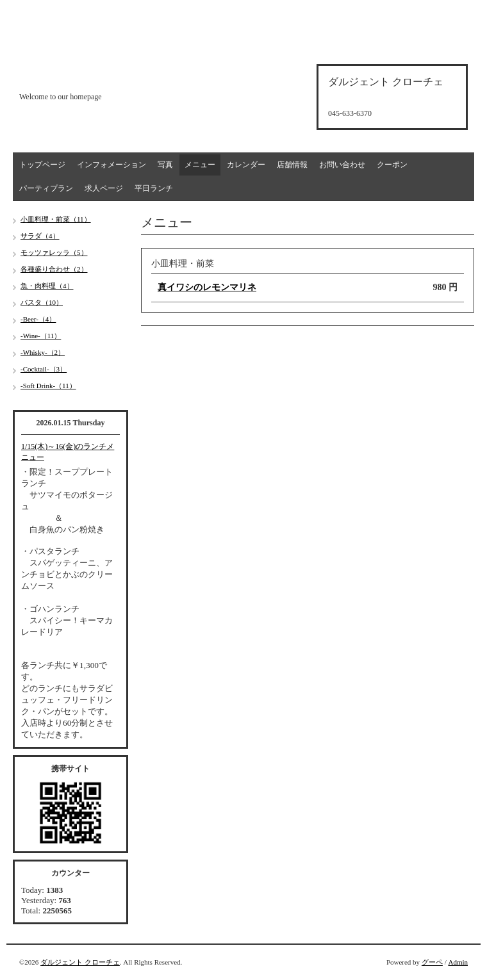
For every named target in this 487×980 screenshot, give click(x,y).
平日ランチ (154, 188)
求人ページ (104, 188)
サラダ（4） (40, 236)
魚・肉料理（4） (47, 286)
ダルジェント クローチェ (80, 962)
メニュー (200, 165)
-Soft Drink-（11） (48, 386)
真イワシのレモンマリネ (207, 287)
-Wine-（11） (41, 336)
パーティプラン (46, 188)
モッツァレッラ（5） (54, 252)
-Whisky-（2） (43, 352)
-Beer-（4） (38, 319)
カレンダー (246, 165)
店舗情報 (292, 165)
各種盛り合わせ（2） (54, 269)
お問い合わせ (342, 165)
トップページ (42, 165)
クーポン (392, 165)
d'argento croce (83, 75)
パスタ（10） (42, 302)
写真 (165, 165)
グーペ (432, 962)
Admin (458, 962)
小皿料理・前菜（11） (56, 219)
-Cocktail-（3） (44, 369)
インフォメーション (111, 165)
